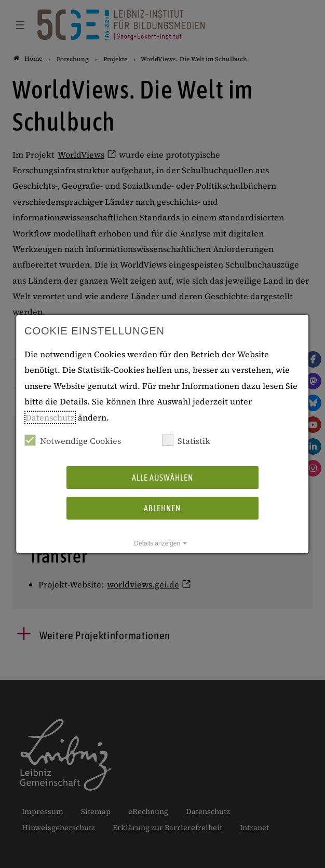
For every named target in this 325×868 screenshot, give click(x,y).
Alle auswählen (162, 478)
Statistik (186, 440)
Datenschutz (50, 417)
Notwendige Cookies (73, 440)
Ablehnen (162, 508)
